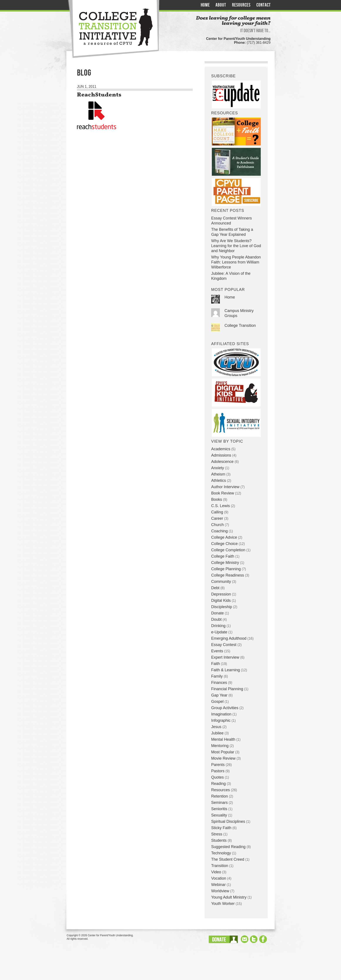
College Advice (224, 537)
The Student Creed (228, 859)
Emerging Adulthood (229, 638)
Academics (221, 449)
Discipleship (222, 607)
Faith (216, 664)
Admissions (221, 455)
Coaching (219, 531)
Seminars (219, 803)
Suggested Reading (228, 847)
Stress (217, 834)
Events (217, 651)
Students (219, 840)
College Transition (240, 326)
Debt (215, 588)
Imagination (221, 714)
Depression (221, 594)
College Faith (223, 556)
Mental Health (223, 739)
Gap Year (219, 695)
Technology (221, 853)
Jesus (216, 727)
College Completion (228, 550)
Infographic (221, 720)
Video (216, 872)
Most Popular (223, 752)
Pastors (218, 771)
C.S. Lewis (221, 506)
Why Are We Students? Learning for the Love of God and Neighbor (236, 246)
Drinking (218, 626)
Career (217, 518)
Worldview (220, 891)
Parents (218, 765)
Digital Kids (221, 600)
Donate (217, 613)
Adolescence (222, 462)
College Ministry (225, 563)
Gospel (217, 702)
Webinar (218, 885)
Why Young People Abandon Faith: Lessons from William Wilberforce (236, 262)
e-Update (219, 632)
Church (217, 525)
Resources (241, 5)
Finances (219, 683)
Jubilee (217, 733)
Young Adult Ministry (229, 897)
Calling (217, 512)
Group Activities (225, 708)
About (221, 5)
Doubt (216, 619)
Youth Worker (223, 904)
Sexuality (219, 815)
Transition (220, 866)
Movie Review (223, 758)
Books (217, 499)
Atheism (218, 474)
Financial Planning (227, 689)
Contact (264, 5)
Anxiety (218, 468)
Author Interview (225, 487)
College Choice (224, 544)
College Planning (226, 569)
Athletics (219, 481)
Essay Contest (224, 645)
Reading (218, 784)
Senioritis (219, 809)
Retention (220, 796)
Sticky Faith (221, 828)
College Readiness (228, 575)
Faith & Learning (226, 670)
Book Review (223, 493)
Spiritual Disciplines (228, 821)
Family (217, 676)
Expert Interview (225, 657)
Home (205, 5)
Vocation (219, 878)
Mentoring (220, 746)
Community (221, 582)
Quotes (217, 777)
